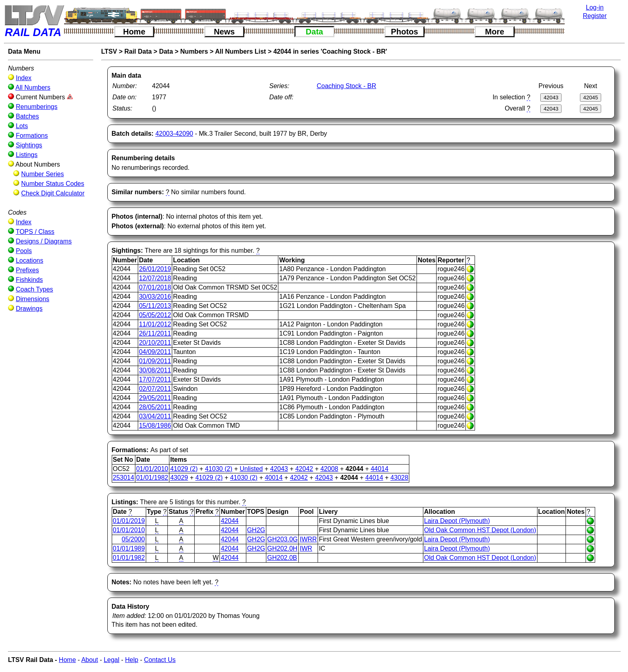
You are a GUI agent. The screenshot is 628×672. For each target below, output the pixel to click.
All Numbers (33, 88)
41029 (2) (184, 469)
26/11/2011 (155, 333)
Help (132, 660)
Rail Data (138, 51)
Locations (29, 261)
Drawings (29, 309)
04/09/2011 (155, 352)
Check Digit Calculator (53, 193)
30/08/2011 (155, 370)
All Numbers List (241, 51)
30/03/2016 (155, 297)
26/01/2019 (155, 269)
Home (134, 32)
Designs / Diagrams (44, 241)
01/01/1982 (152, 478)
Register (595, 16)
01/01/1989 (129, 548)
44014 (379, 469)
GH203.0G (282, 539)
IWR (306, 548)
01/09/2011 (155, 361)
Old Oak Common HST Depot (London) (480, 530)
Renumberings (36, 107)
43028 (400, 478)
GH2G (256, 530)
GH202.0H (282, 548)
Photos (405, 32)
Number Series (43, 174)
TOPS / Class (35, 232)
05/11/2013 (155, 306)
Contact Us (160, 660)
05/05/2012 (155, 315)
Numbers (194, 51)
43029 (179, 478)
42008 (329, 469)
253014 (124, 478)
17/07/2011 (155, 379)
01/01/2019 (129, 521)
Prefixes (27, 270)
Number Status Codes (53, 184)
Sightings (29, 145)
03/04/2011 (155, 416)
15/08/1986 (155, 426)
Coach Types (34, 289)
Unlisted (251, 469)
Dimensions (32, 299)
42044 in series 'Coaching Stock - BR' (330, 51)
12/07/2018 (155, 278)
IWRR (308, 539)
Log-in (595, 7)
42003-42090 (174, 134)
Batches (27, 116)
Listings (26, 155)
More (495, 32)
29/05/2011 (155, 398)
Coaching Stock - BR (347, 86)
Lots (22, 126)
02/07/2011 (155, 389)
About (90, 660)
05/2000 (133, 539)
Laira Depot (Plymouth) (457, 521)
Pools (24, 251)
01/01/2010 (152, 469)
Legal (112, 660)
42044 (230, 521)
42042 (304, 469)
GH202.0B (282, 558)
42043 (279, 469)
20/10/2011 (155, 343)
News (224, 32)
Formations (32, 136)
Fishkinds (29, 280)
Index (23, 78)
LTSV (109, 51)
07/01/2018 (155, 287)
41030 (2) (219, 469)
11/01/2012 (155, 324)
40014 (274, 478)
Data (314, 32)
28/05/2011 (155, 407)
